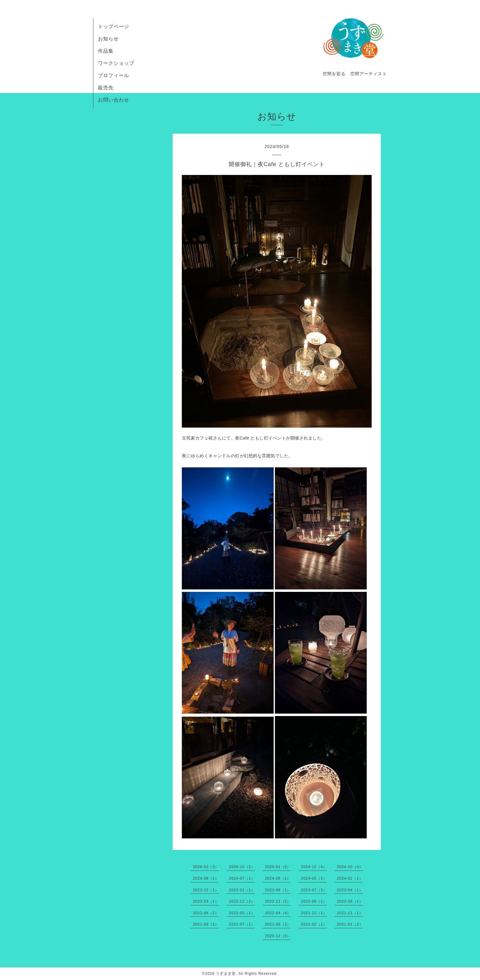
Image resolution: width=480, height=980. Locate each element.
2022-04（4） (278, 913)
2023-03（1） (206, 901)
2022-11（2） (278, 901)
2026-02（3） (206, 867)
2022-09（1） (314, 901)
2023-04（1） (350, 890)
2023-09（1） (278, 890)
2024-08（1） (206, 878)
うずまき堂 (226, 974)
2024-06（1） (278, 878)
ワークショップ (116, 63)
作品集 (106, 51)
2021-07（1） (242, 924)
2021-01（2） (350, 924)
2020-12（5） (278, 936)
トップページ (114, 26)
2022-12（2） (242, 901)
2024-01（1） (350, 878)
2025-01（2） (278, 867)
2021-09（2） (206, 924)
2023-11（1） (242, 890)
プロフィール (114, 75)
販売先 (106, 88)
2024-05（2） (314, 878)
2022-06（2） (206, 913)
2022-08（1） (350, 901)
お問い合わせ (114, 100)
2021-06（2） (278, 924)
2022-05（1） (242, 913)
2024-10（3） (350, 867)
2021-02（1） (314, 924)
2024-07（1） (242, 878)
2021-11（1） (350, 913)
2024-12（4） (314, 867)
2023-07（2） (314, 890)
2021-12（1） (314, 913)
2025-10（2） (242, 867)
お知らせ (108, 39)
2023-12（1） (206, 890)
